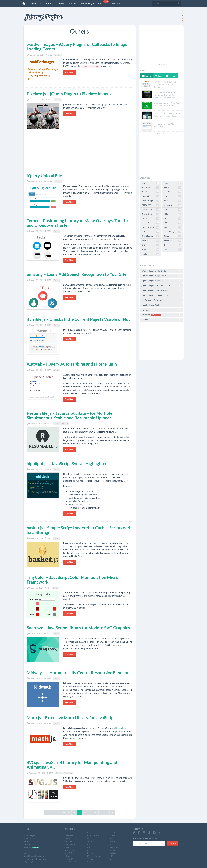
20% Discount (156, 315)
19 (91, 812)
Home (26, 833)
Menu (172, 183)
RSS (25, 853)
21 (101, 812)
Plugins (146, 76)
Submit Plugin (87, 3)
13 (58, 812)
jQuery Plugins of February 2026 (161, 285)
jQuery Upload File (44, 176)
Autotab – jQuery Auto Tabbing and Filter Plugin (72, 364)
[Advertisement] (80, 152)
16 (74, 812)
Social (172, 219)
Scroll (172, 210)
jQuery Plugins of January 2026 (161, 290)
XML (172, 245)
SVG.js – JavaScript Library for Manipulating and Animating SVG (72, 765)
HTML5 (57, 424)
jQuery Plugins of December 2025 (161, 295)
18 (85, 812)
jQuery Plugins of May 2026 (161, 271)
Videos (61, 3)
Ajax (150, 183)
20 (96, 812)
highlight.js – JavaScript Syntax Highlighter (67, 464)
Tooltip (172, 236)
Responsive (172, 205)
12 (53, 812)
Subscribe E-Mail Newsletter (35, 859)
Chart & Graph (150, 201)
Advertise (103, 2)
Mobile (172, 187)
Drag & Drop (150, 214)
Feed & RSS (150, 223)
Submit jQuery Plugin (161, 305)
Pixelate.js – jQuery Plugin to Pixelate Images (69, 94)
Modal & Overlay (172, 192)
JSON (150, 245)
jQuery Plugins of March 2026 (161, 281)
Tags (159, 76)
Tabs (172, 227)
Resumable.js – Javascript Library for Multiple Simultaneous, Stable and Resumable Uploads (70, 415)
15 (69, 812)
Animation (68, 773)
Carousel (150, 196)
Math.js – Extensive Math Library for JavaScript (71, 718)
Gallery (150, 232)
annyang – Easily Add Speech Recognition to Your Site (77, 274)
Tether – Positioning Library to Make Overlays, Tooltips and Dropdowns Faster (78, 223)
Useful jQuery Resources (161, 300)
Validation (172, 241)
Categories (35, 3)
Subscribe (173, 843)
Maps (150, 250)
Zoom (172, 250)
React (172, 201)
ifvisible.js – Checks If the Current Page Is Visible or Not (78, 319)
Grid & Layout (150, 236)
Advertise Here (161, 64)
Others (58, 55)
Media (150, 254)
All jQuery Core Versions (34, 862)
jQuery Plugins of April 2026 (161, 276)
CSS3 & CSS (150, 205)
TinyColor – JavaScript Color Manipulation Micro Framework (72, 580)
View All (169, 134)
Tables (172, 223)
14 (63, 812)
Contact (161, 320)
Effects (150, 219)
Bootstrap (150, 192)
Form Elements (150, 227)
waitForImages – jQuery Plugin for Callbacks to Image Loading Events (77, 47)
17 (80, 812)
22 (107, 812)
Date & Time (150, 210)
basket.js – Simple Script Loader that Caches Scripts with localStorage (79, 530)
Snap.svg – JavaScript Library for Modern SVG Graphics (78, 628)
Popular (73, 3)
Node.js (120, 728)
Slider (172, 214)
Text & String (172, 232)
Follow (116, 3)
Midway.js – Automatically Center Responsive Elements (79, 673)
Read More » (70, 72)
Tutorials (50, 3)
